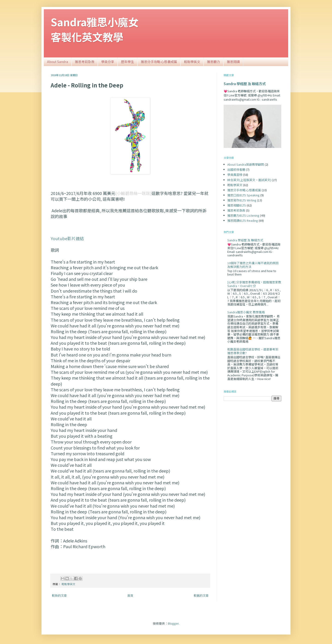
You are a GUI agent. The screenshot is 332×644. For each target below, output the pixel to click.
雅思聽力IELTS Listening (243, 215)
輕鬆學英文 (192, 62)
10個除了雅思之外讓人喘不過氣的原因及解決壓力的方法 (253, 265)
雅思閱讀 (233, 62)
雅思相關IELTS (237, 205)
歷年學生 (127, 62)
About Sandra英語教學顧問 (246, 164)
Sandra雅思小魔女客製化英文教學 (95, 29)
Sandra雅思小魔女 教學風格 (246, 312)
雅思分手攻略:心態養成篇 (159, 62)
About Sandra (58, 62)
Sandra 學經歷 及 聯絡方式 (245, 84)
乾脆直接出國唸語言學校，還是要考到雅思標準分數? (253, 351)
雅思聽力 (213, 62)
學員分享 (108, 62)
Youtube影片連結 (67, 238)
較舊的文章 (201, 595)
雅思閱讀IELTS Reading (243, 220)
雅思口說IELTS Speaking (243, 195)
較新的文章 (59, 595)
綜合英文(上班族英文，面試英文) (249, 180)
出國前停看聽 (236, 169)
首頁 (130, 595)
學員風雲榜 (235, 175)
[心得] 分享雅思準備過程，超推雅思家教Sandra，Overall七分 (254, 284)
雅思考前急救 (85, 62)
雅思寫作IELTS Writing (242, 200)
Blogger (173, 623)
